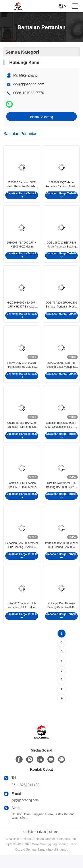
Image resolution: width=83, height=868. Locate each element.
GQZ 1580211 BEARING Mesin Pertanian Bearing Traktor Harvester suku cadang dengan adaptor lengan (61, 248)
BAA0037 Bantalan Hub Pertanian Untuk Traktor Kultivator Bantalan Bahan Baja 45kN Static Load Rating (22, 619)
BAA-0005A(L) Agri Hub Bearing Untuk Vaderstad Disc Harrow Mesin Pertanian (61, 372)
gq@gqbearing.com (29, 84)
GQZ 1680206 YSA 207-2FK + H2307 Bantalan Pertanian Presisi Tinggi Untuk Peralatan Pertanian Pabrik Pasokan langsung (22, 310)
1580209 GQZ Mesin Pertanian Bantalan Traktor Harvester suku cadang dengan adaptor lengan (61, 186)
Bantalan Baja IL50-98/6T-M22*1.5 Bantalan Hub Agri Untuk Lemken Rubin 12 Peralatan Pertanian (61, 433)
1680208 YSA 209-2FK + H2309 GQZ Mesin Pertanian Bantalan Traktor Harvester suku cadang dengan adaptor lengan (22, 248)
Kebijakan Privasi (34, 845)
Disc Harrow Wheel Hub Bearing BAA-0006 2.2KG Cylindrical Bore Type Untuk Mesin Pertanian (61, 495)
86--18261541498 (25, 798)
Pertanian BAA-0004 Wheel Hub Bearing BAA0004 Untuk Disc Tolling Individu (61, 557)
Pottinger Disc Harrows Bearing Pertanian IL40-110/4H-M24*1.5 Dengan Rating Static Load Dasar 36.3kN (61, 619)
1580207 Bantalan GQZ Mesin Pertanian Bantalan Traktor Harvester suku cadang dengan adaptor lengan (22, 186)
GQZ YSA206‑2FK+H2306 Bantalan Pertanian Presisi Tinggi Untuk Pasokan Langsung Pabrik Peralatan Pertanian (61, 310)
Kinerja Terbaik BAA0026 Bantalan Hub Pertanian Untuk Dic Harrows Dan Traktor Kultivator (22, 433)
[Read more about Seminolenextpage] (62, 702)
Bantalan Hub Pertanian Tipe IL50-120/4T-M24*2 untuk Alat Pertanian (22, 495)
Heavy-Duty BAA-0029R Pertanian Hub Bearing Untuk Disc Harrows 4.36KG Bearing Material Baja (22, 372)
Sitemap (55, 845)
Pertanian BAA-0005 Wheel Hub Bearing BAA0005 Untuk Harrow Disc (22, 557)
